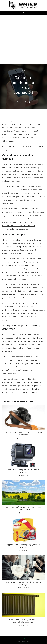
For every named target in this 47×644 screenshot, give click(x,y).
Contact (24, 638)
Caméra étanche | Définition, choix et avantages (23, 471)
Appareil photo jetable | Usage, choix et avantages (23, 546)
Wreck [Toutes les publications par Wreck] (24, 71)
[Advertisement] (23, 39)
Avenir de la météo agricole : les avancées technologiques (23, 508)
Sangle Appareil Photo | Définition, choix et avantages (24, 434)
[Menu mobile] (24, 13)
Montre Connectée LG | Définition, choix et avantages (23, 583)
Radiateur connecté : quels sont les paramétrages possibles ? (23, 621)
